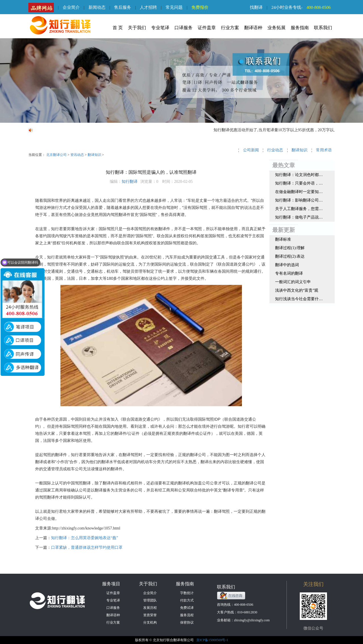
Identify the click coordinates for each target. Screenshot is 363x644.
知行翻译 (130, 182)
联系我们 (323, 28)
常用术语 (324, 150)
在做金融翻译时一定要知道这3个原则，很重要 (299, 192)
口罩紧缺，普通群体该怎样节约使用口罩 (87, 547)
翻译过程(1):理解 (290, 248)
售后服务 (123, 7)
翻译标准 (283, 239)
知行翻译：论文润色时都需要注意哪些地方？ (299, 175)
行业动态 (275, 150)
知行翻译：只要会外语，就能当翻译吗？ (299, 183)
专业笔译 (160, 28)
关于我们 (137, 28)
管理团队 (150, 600)
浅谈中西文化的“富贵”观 (297, 290)
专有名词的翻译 (289, 273)
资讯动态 (77, 155)
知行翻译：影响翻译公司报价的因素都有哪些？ (299, 200)
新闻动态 (97, 7)
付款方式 (187, 600)
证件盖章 (207, 28)
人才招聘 (148, 7)
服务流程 (187, 615)
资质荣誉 (150, 615)
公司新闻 (251, 150)
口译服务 (183, 28)
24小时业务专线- (303, 7)
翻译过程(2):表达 (290, 256)
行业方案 (230, 28)
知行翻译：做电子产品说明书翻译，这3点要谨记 (299, 217)
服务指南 (300, 28)
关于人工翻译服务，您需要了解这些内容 (299, 209)
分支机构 (150, 622)
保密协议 (187, 622)
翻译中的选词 (287, 265)
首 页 (118, 28)
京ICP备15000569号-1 (212, 640)
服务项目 (111, 584)
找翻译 (256, 7)
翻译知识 (94, 155)
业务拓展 (277, 28)
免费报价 (200, 7)
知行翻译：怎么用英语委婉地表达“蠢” (85, 538)
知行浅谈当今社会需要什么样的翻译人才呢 (299, 299)
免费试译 (187, 608)
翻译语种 (253, 28)
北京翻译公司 (56, 155)
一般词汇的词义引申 (293, 282)
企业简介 (71, 7)
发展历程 (150, 608)
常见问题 (174, 7)
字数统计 (187, 593)
